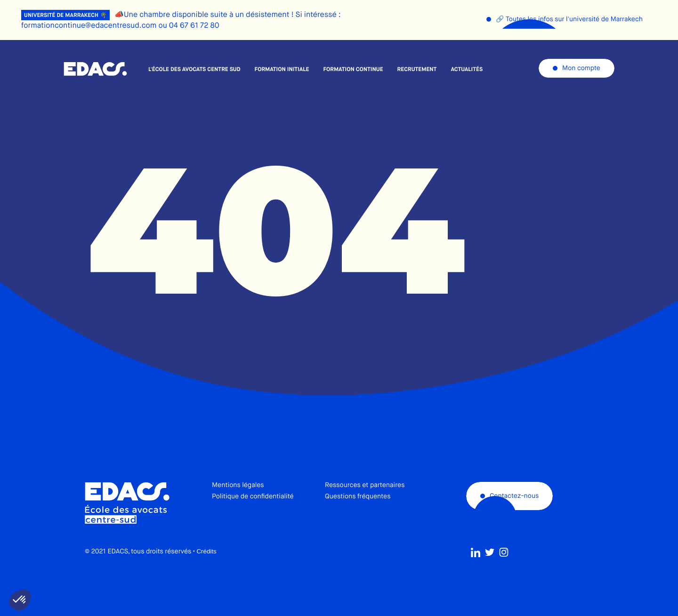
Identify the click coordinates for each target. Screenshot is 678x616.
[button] (20, 600)
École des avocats (95, 69)
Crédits (206, 570)
